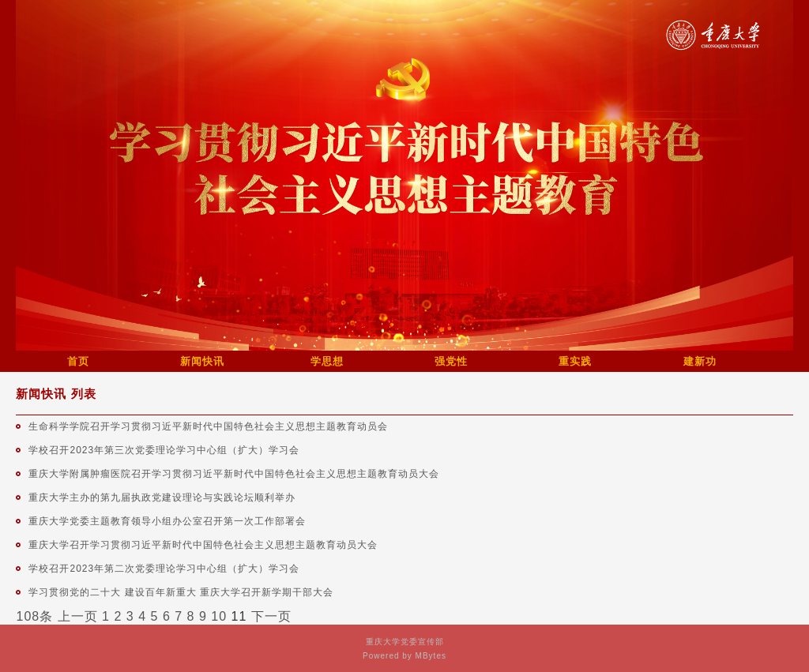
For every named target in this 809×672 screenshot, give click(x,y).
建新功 (700, 361)
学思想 (327, 361)
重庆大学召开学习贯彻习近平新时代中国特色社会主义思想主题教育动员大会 (203, 545)
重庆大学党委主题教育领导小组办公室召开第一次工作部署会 (167, 521)
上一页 (78, 616)
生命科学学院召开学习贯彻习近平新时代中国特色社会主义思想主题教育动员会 (208, 426)
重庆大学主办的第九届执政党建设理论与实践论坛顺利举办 (162, 497)
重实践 (575, 361)
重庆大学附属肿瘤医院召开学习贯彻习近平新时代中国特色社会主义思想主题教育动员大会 (234, 474)
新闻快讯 (202, 361)
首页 (78, 361)
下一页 (271, 616)
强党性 (451, 361)
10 (219, 616)
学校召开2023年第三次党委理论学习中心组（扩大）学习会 (164, 450)
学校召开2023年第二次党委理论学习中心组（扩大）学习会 (164, 569)
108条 (34, 616)
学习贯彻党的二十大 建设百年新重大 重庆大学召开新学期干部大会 (181, 592)
